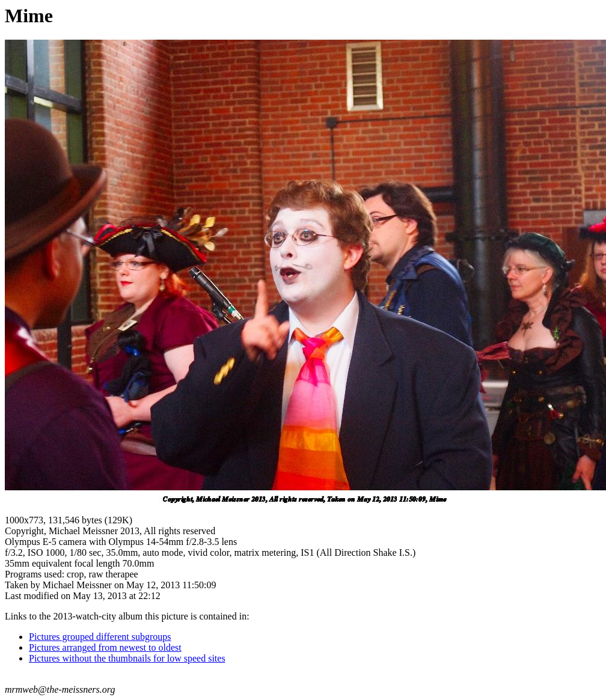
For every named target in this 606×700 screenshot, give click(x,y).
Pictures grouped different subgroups (100, 637)
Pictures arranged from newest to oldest (105, 647)
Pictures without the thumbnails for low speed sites (127, 658)
